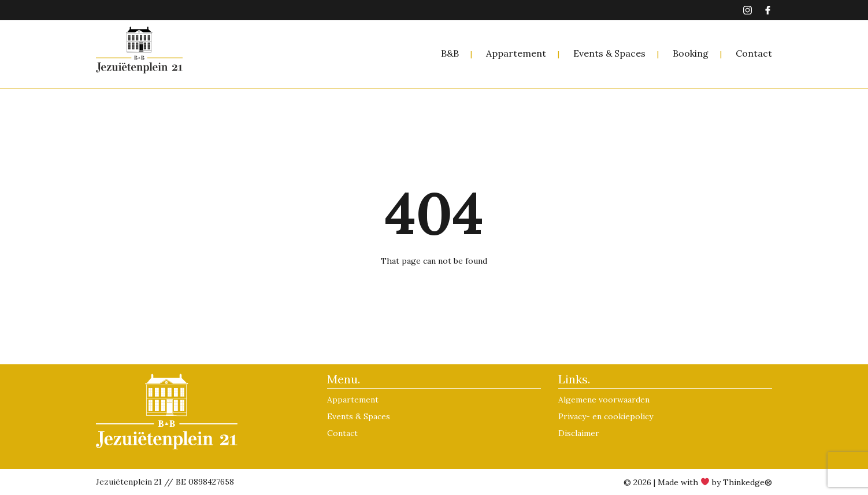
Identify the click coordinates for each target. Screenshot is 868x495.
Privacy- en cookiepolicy (606, 416)
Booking (691, 53)
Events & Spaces (609, 53)
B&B (450, 53)
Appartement (516, 53)
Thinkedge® (748, 482)
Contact (754, 53)
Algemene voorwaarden (604, 400)
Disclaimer (579, 433)
